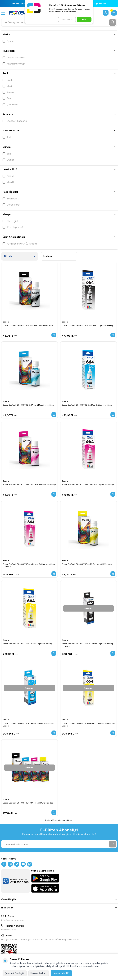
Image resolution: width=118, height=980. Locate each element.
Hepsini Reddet (39, 973)
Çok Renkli (10, 105)
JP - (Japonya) (13, 227)
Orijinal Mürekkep (14, 58)
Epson (8, 41)
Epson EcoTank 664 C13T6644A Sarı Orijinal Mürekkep (28, 644)
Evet (84, 19)
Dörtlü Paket (11, 205)
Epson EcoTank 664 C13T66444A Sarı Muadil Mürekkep (87, 564)
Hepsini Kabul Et (61, 973)
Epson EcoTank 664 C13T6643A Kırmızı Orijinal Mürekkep (88, 485)
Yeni (7, 154)
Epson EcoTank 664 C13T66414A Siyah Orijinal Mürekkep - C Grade (88, 645)
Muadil (8, 182)
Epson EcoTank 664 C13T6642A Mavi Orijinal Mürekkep (87, 405)
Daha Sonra (67, 19)
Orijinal (8, 176)
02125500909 (9, 930)
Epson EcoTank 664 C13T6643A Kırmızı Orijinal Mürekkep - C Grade (29, 565)
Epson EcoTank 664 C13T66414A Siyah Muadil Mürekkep (28, 325)
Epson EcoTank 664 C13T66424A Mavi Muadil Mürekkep (28, 405)
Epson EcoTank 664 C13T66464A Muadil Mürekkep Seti (28, 803)
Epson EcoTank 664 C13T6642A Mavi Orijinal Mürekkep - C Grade (29, 725)
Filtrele (20, 256)
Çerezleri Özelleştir (15, 973)
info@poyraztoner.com (13, 920)
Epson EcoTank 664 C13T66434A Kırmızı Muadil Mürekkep (29, 485)
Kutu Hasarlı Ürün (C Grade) (20, 244)
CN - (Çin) (10, 221)
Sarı (7, 98)
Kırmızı (8, 92)
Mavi (7, 86)
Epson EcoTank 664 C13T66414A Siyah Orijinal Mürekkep (88, 325)
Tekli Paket (11, 199)
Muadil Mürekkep (14, 64)
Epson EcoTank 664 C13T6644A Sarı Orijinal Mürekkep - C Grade (88, 725)
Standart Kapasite (15, 121)
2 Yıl (7, 137)
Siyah (8, 80)
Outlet (8, 160)
